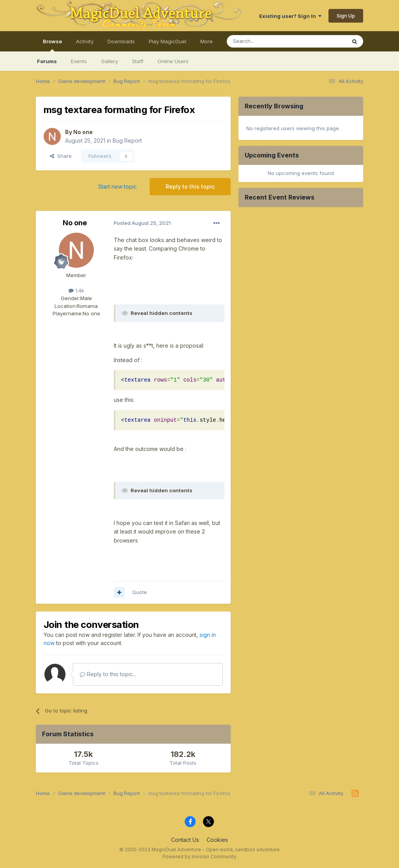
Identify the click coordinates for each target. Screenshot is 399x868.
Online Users (173, 61)
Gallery (109, 61)
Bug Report (127, 141)
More (207, 41)
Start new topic (117, 187)
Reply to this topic (190, 187)
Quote (139, 592)
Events (79, 61)
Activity (85, 41)
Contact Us (185, 840)
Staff (138, 61)
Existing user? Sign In (290, 16)
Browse (52, 45)
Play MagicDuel (168, 41)
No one (83, 132)
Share (61, 156)
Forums (47, 61)
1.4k (76, 290)
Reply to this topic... (108, 674)
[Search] (267, 41)
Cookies (217, 840)
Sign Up (346, 16)
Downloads (121, 41)
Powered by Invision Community (199, 857)
